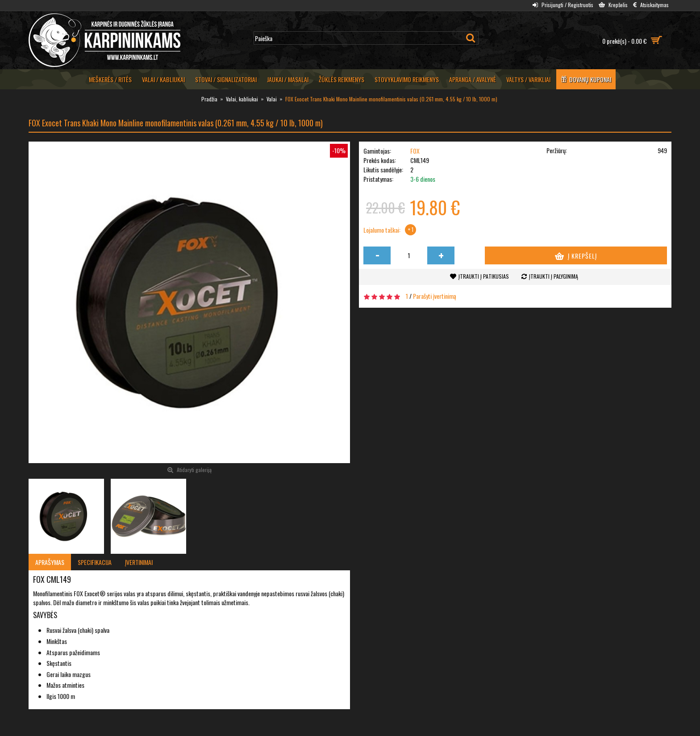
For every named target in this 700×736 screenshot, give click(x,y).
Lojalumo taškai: (382, 230)
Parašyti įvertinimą (435, 296)
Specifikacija (95, 562)
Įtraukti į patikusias (484, 276)
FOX (415, 151)
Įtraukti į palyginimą (554, 276)
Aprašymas (50, 562)
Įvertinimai (139, 562)
